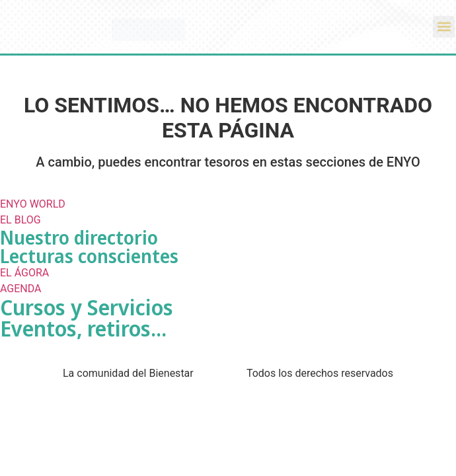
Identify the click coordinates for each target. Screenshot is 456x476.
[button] (444, 27)
